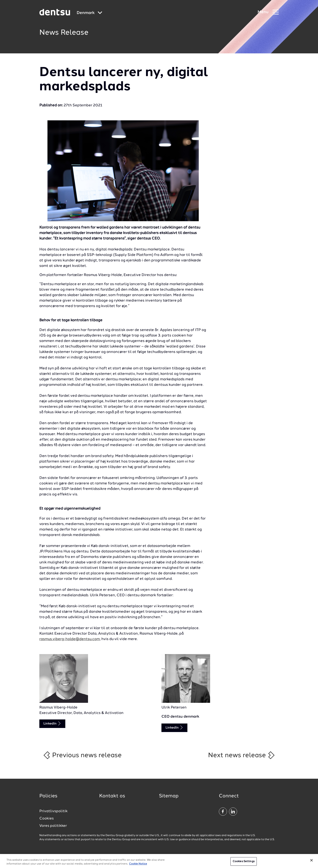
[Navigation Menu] (268, 12)
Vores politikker (53, 826)
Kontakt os (112, 796)
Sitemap (169, 796)
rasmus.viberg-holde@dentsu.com (70, 639)
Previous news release (82, 755)
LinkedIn (52, 723)
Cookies (47, 818)
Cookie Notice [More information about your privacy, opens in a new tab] (138, 866)
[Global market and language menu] (89, 13)
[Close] (312, 863)
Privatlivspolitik (53, 811)
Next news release (242, 755)
